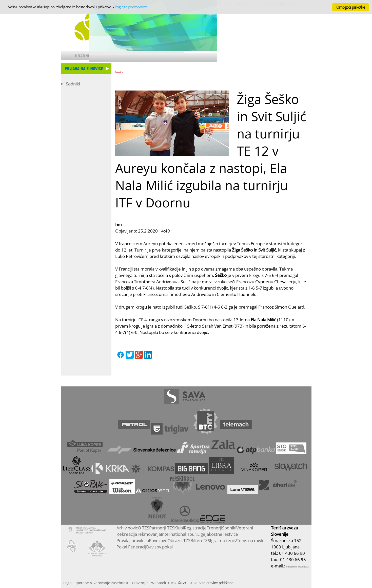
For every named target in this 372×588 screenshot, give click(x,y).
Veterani (245, 528)
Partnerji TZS (162, 528)
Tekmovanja (149, 534)
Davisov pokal (159, 547)
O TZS (143, 528)
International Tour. (179, 534)
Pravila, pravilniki (133, 540)
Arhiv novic (127, 528)
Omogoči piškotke (351, 7)
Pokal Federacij (131, 547)
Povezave (158, 540)
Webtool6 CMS (163, 583)
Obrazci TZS (179, 540)
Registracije (195, 528)
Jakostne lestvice (222, 534)
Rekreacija (127, 534)
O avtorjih (140, 583)
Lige (201, 534)
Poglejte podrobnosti (131, 7)
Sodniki (73, 84)
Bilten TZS (200, 540)
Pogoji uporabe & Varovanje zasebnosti (96, 583)
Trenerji (214, 528)
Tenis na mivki (251, 540)
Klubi (179, 528)
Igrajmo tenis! (223, 540)
